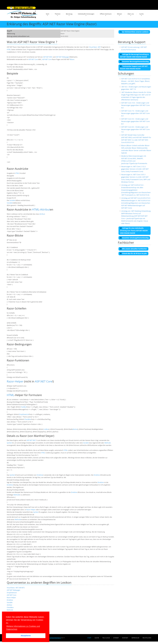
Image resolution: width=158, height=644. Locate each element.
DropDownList (24, 414)
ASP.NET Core (33, 59)
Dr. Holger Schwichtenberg (52, 638)
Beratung (69, 14)
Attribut (45, 209)
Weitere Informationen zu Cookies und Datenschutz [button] (23, 628)
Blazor (72, 59)
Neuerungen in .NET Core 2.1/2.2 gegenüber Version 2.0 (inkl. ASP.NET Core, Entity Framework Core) (135, 169)
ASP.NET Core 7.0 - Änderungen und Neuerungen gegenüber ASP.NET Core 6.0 (135, 113)
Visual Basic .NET (95, 47)
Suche (141, 14)
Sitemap (116, 638)
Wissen (119, 14)
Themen (58, 14)
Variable (12, 200)
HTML (9, 50)
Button (75, 429)
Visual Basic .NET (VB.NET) (16, 588)
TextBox (24, 407)
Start (48, 14)
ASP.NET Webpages (63, 57)
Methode (108, 443)
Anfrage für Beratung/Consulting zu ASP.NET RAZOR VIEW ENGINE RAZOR (134, 56)
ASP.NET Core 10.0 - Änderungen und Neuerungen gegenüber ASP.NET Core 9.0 (135, 105)
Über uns (131, 14)
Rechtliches (147, 638)
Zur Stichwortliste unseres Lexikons (134, 32)
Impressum (135, 638)
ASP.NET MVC (48, 57)
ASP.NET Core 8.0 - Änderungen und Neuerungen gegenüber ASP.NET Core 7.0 (135, 129)
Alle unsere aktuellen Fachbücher (133, 249)
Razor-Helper (15, 381)
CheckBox (28, 419)
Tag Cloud (106, 638)
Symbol (9, 443)
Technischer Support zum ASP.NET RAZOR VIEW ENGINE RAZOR (134, 67)
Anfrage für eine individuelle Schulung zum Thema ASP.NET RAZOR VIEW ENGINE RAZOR (134, 231)
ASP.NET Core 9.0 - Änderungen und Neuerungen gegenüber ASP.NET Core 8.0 (135, 121)
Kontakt (125, 638)
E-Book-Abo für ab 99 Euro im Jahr (133, 253)
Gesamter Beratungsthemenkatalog (134, 62)
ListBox (46, 429)
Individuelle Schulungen (86, 14)
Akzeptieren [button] (26, 636)
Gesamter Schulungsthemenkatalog (134, 238)
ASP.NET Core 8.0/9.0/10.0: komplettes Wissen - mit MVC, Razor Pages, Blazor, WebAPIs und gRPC (136, 81)
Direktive (40, 475)
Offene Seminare (106, 14)
